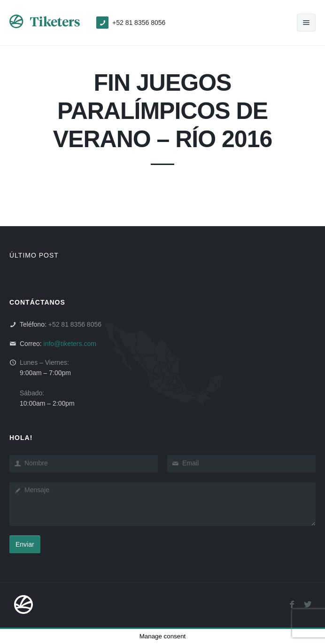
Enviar (25, 544)
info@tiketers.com (70, 344)
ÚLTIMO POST (34, 255)
